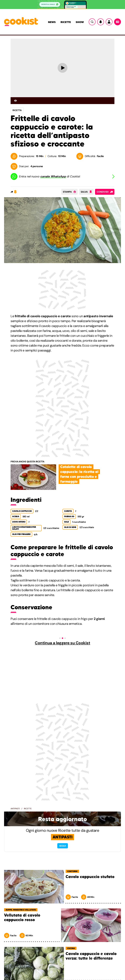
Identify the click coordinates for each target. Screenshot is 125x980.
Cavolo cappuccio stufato (90, 877)
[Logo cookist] (21, 22)
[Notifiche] (101, 22)
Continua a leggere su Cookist (62, 643)
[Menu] (118, 22)
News (52, 22)
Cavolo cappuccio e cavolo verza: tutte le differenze (91, 956)
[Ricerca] (92, 22)
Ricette (66, 22)
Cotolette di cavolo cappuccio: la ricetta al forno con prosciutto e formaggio (79, 474)
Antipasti (15, 809)
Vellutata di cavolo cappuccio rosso (22, 918)
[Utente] (109, 22)
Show (80, 22)
